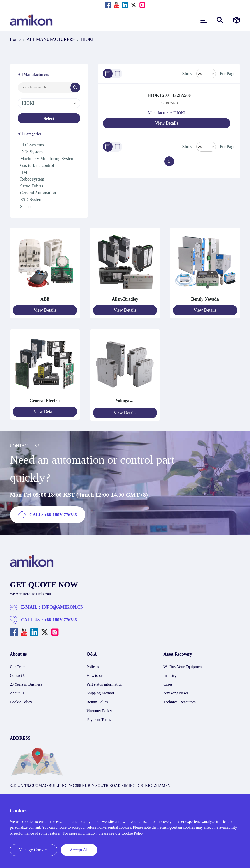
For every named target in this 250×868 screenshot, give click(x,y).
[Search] (75, 88)
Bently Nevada (205, 299)
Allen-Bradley (125, 299)
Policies (93, 665)
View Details (167, 123)
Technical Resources (179, 700)
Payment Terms (99, 717)
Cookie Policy (21, 700)
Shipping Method (100, 691)
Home (15, 39)
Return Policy (97, 700)
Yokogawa (125, 400)
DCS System (31, 152)
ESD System (31, 200)
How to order (97, 673)
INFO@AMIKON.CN (63, 605)
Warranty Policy (99, 709)
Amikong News (176, 691)
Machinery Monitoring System (47, 159)
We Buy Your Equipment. (184, 665)
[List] (108, 74)
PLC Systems (32, 145)
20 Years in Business (26, 682)
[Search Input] (44, 88)
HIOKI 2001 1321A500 (169, 95)
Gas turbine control (37, 165)
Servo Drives (32, 186)
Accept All (79, 850)
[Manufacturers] (237, 20)
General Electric (45, 400)
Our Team (18, 665)
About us (17, 691)
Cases (168, 682)
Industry (170, 673)
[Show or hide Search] (220, 20)
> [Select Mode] (206, 147)
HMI (24, 172)
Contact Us (19, 673)
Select (49, 118)
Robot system (32, 179)
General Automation (38, 193)
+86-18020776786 (61, 618)
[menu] (204, 20)
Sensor (26, 207)
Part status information (105, 682)
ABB (45, 299)
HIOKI (87, 39)
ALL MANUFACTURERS (51, 39)
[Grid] (118, 74)
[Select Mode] (206, 74)
